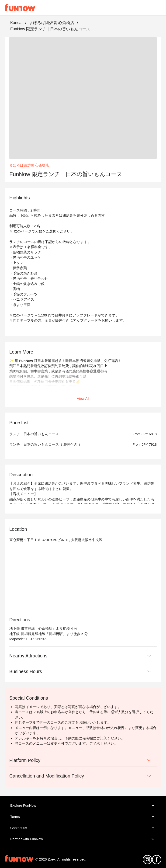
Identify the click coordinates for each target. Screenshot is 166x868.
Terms (83, 817)
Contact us (83, 828)
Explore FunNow (83, 806)
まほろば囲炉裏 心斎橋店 (52, 23)
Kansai (16, 23)
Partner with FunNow (83, 839)
